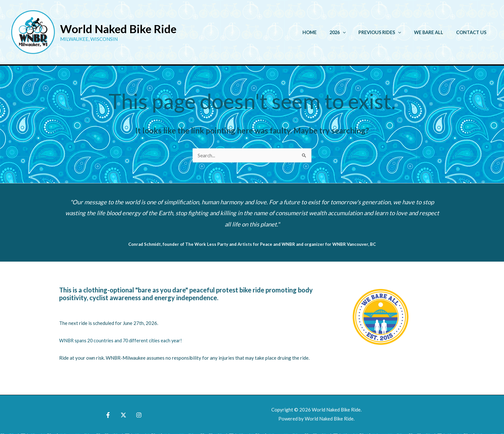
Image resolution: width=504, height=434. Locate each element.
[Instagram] (137, 415)
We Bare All (434, 32)
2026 (350, 32)
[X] (123, 415)
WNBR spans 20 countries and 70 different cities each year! (123, 341)
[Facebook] (110, 415)
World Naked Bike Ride (118, 29)
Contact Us (473, 32)
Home (326, 32)
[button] (355, 32)
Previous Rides (389, 32)
